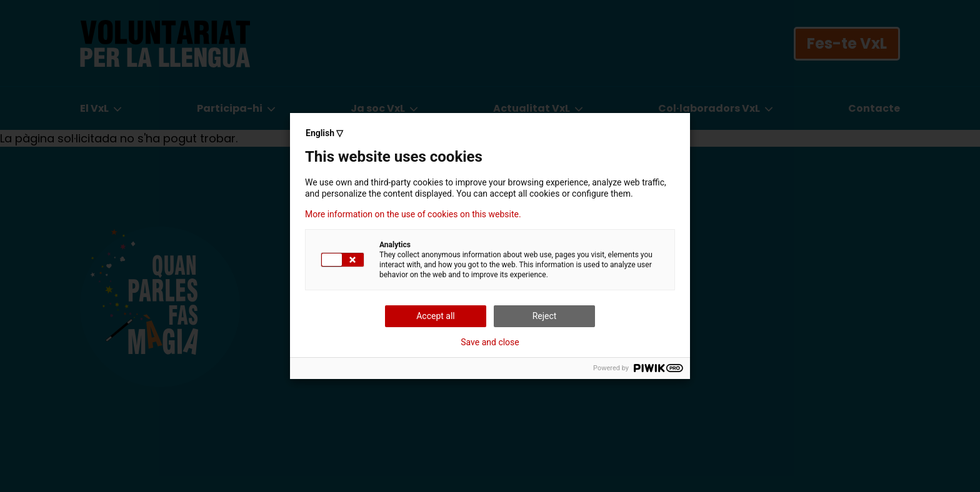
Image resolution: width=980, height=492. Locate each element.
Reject (545, 316)
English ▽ (324, 133)
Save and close (490, 342)
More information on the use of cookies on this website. (413, 214)
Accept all (436, 316)
